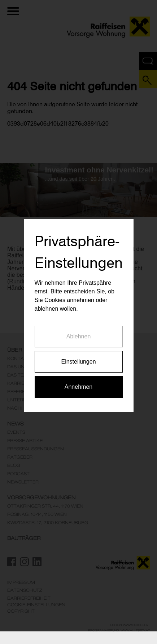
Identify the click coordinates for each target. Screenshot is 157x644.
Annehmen (78, 379)
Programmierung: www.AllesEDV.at (119, 630)
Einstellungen (78, 353)
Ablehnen (79, 328)
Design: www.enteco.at (130, 625)
